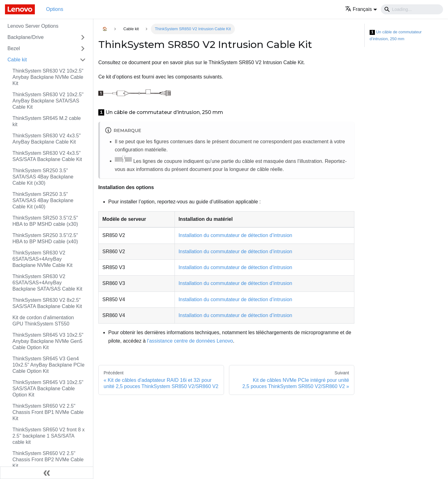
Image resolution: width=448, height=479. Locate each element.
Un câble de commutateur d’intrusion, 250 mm (396, 35)
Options (55, 9)
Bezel (14, 48)
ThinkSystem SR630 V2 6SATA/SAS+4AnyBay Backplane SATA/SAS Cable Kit (47, 283)
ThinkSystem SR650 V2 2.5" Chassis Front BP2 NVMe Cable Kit (48, 460)
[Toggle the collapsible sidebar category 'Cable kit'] (83, 60)
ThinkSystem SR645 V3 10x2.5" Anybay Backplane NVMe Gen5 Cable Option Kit (48, 341)
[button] (361, 9)
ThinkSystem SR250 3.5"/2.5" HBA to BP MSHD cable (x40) (45, 238)
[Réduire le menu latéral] (47, 473)
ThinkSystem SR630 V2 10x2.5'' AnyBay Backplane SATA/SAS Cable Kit (48, 101)
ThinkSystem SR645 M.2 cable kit (47, 121)
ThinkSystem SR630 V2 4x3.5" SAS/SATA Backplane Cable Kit (47, 156)
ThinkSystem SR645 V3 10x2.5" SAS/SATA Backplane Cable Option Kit (48, 389)
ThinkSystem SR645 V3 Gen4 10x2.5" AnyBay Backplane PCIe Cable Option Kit (49, 365)
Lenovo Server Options (33, 26)
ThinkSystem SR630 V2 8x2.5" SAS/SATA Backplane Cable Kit (47, 303)
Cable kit (17, 60)
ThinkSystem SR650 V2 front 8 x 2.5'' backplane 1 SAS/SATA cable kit (49, 436)
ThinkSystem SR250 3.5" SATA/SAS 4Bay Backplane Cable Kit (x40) (43, 200)
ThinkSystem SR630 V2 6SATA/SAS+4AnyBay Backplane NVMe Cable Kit (42, 259)
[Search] (412, 9)
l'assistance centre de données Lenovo (190, 341)
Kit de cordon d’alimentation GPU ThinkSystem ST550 (43, 321)
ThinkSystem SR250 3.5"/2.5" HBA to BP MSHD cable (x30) (45, 221)
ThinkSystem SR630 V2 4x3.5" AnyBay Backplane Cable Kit (47, 139)
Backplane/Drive (26, 37)
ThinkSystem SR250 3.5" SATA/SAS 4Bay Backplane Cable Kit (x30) (43, 177)
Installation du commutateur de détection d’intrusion (236, 235)
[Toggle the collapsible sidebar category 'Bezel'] (83, 49)
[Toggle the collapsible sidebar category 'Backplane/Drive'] (83, 37)
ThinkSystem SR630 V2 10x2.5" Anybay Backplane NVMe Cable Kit (48, 77)
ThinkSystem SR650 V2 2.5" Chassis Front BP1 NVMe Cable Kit (48, 412)
